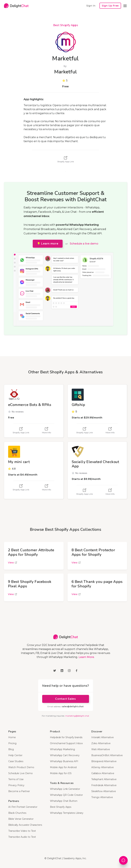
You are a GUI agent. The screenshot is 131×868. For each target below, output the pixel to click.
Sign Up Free (110, 6)
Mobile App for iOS (61, 773)
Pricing (12, 743)
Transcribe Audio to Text (22, 837)
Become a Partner (19, 791)
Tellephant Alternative (104, 779)
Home (12, 737)
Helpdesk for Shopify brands (66, 737)
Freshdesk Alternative (104, 785)
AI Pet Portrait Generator (23, 807)
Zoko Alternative (101, 743)
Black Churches (17, 813)
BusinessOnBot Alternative (107, 755)
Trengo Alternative (102, 797)
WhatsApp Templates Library (67, 813)
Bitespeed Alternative (104, 761)
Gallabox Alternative (103, 773)
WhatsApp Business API (64, 761)
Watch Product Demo (21, 767)
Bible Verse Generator (21, 819)
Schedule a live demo (84, 244)
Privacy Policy (16, 785)
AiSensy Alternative (103, 767)
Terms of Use (16, 779)
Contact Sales (65, 699)
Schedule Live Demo (21, 773)
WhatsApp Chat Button (64, 801)
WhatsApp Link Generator (65, 789)
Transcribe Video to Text (22, 831)
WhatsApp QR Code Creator (66, 795)
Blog (11, 749)
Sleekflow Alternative (104, 791)
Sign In (91, 6)
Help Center (15, 755)
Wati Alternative (101, 749)
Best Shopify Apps (66, 25)
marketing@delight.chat (77, 716)
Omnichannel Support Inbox (66, 743)
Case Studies (16, 761)
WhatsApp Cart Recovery (65, 755)
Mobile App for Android (63, 767)
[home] (16, 6)
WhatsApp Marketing (62, 749)
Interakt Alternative (103, 737)
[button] (125, 6)
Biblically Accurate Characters (25, 825)
